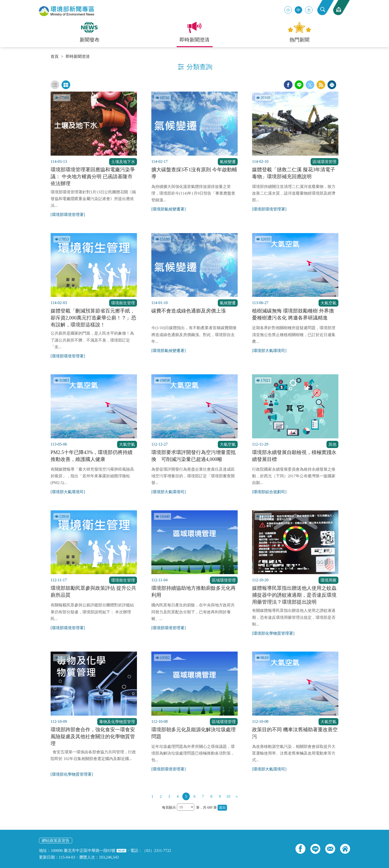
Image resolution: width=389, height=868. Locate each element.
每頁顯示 (169, 808)
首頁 (55, 57)
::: (2, 2)
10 (228, 796)
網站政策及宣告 (56, 841)
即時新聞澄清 (78, 57)
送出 (222, 808)
